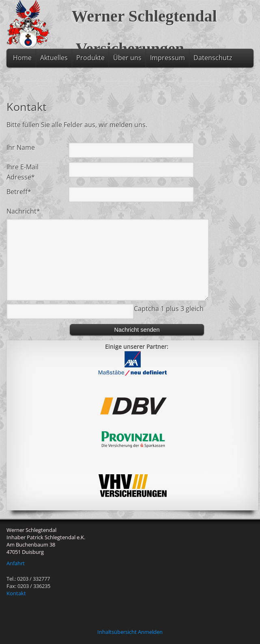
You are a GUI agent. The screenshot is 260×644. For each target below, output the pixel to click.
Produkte (90, 58)
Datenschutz (213, 58)
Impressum (168, 58)
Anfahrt (16, 563)
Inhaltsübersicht (117, 632)
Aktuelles (54, 58)
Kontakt (16, 593)
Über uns (127, 58)
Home (22, 58)
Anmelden (150, 632)
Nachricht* (23, 211)
